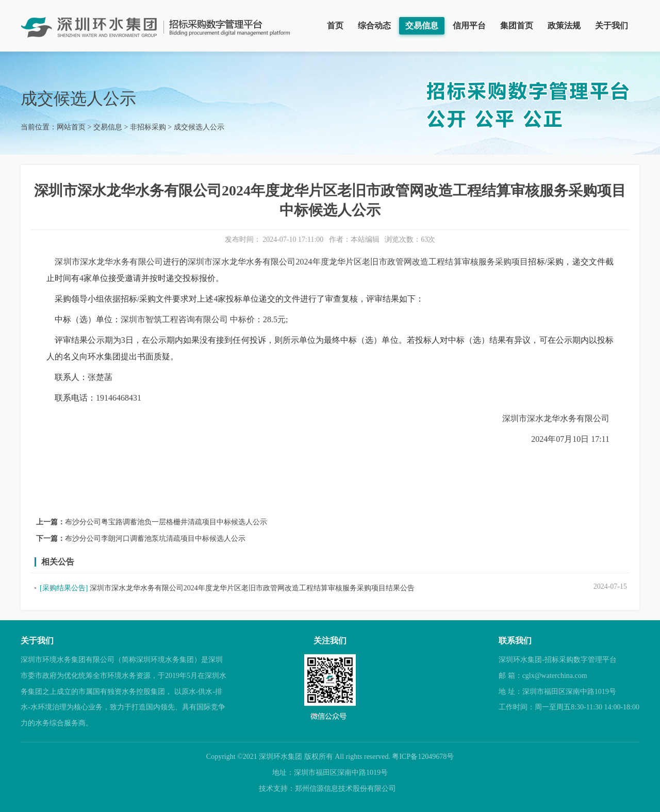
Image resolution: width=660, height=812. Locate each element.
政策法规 (564, 26)
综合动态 (374, 26)
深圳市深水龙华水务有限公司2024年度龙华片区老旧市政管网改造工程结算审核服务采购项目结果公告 (252, 588)
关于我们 (612, 26)
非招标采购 (148, 127)
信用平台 (469, 26)
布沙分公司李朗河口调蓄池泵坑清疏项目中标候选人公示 (155, 538)
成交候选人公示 (199, 127)
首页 (335, 26)
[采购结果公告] (64, 588)
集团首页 (517, 26)
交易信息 (422, 26)
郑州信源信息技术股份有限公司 (345, 789)
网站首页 (71, 127)
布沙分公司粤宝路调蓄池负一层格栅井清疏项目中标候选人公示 (166, 522)
